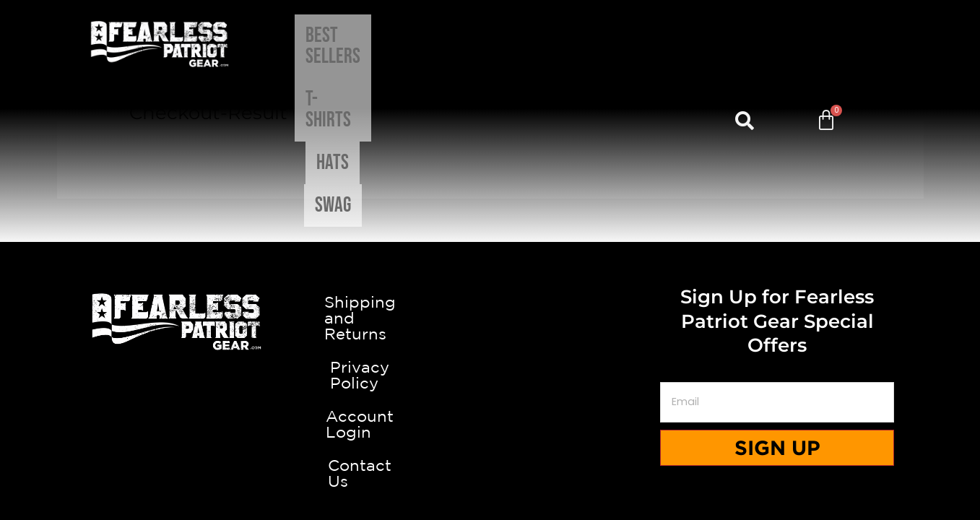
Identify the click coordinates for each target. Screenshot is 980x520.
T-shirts (488, 44)
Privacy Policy (490, 355)
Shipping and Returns (490, 312)
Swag (611, 44)
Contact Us (490, 440)
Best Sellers (392, 44)
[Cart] (826, 44)
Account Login (490, 397)
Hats (555, 44)
